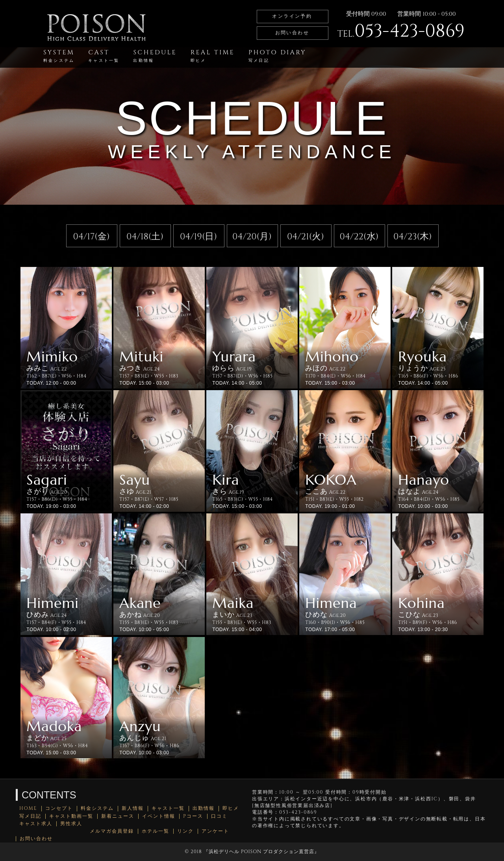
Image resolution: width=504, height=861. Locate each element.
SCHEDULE (155, 56)
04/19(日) (198, 237)
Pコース (193, 816)
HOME (28, 808)
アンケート (215, 831)
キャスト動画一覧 (71, 816)
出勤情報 (204, 808)
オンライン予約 (292, 16)
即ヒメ (231, 808)
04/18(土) (145, 237)
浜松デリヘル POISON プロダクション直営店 (261, 852)
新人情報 (133, 808)
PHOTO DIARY (277, 56)
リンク (185, 831)
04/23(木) (413, 237)
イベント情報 (159, 816)
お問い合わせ (292, 33)
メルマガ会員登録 (112, 831)
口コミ (219, 816)
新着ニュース (118, 816)
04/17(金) (92, 237)
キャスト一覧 (168, 808)
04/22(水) (359, 237)
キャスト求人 (36, 824)
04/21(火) (306, 237)
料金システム (97, 808)
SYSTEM (59, 56)
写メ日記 (30, 816)
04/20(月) (252, 237)
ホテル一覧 (156, 831)
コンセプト (59, 808)
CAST (104, 56)
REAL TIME (213, 56)
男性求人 (71, 824)
